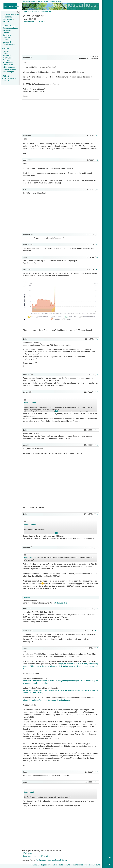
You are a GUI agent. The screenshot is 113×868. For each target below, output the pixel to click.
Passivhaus (7, 40)
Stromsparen (7, 60)
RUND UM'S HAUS (9, 78)
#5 (97, 245)
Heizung (6, 51)
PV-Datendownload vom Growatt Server (51, 860)
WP (88, 744)
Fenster (5, 33)
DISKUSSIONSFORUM (10, 15)
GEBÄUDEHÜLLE (8, 26)
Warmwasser (7, 58)
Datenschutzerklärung (61, 865)
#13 (96, 514)
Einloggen (27, 853)
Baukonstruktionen (10, 28)
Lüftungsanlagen (9, 67)
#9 (97, 375)
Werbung (96, 865)
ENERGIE (5, 49)
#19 (96, 782)
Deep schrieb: (29, 792)
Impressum (45, 865)
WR (77, 584)
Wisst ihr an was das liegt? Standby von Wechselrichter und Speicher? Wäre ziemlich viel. (59, 558)
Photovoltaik (7, 65)
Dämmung (6, 35)
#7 (97, 270)
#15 (96, 609)
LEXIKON (5, 76)
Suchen (34, 865)
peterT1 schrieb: (30, 403)
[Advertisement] (60, 39)
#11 (96, 430)
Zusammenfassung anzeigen (34, 21)
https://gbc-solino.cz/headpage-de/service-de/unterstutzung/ (47, 700)
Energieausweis (8, 44)
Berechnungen (8, 72)
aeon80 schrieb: (30, 525)
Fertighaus (7, 30)
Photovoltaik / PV (30, 12)
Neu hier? (6, 21)
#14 (96, 548)
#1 (97, 135)
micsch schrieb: (30, 558)
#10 (96, 392)
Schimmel (6, 42)
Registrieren (7, 19)
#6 (97, 257)
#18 (96, 772)
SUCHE (6, 81)
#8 (97, 339)
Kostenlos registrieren (31, 856)
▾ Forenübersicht (45, 12)
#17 (96, 648)
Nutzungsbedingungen (81, 865)
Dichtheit (6, 37)
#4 (97, 235)
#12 (96, 445)
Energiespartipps (9, 69)
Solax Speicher (61, 603)
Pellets (5, 53)
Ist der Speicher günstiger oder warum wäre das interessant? (47, 794)
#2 (97, 160)
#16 (96, 631)
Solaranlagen (7, 62)
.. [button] (56, 411)
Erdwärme (6, 56)
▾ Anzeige (27, 597)
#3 (97, 189)
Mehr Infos (46, 856)
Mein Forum (7, 17)
